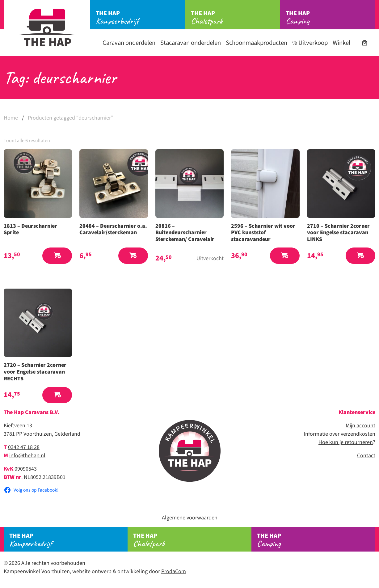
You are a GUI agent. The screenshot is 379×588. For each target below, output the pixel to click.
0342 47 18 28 (24, 447)
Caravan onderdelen (129, 43)
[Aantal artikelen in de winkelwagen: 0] (365, 43)
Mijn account (360, 426)
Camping (331, 18)
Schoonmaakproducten (257, 43)
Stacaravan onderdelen (191, 43)
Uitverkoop (310, 43)
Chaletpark (236, 18)
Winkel (341, 43)
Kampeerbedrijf (141, 18)
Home (11, 118)
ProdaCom (174, 571)
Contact (366, 456)
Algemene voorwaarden (190, 518)
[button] (57, 256)
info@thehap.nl (27, 456)
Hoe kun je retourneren (346, 442)
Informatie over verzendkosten (339, 434)
